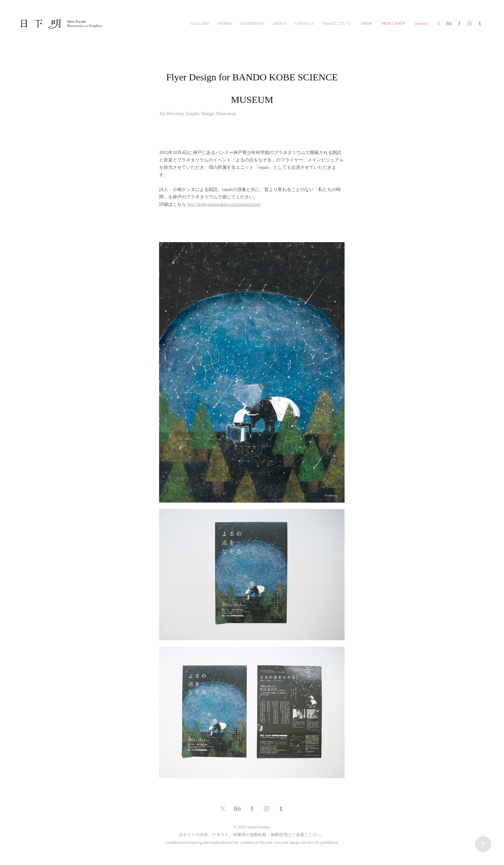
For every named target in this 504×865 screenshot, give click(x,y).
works (225, 23)
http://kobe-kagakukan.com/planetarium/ (224, 204)
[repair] (421, 23)
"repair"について (337, 23)
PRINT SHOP (393, 23)
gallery (200, 23)
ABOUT (279, 23)
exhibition (252, 23)
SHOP (367, 23)
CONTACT (304, 23)
